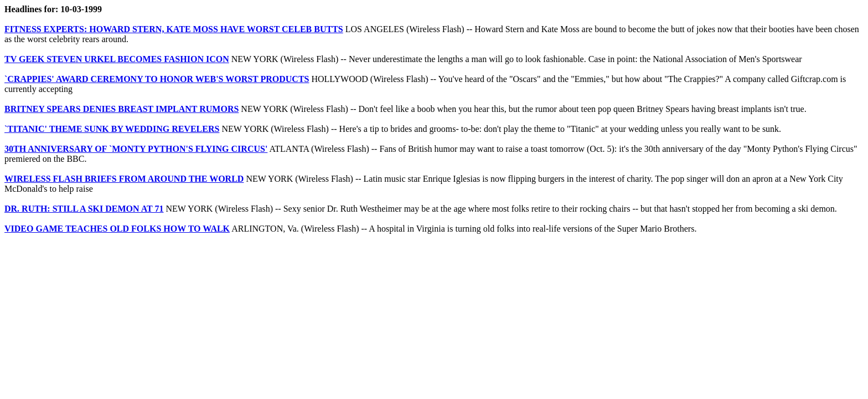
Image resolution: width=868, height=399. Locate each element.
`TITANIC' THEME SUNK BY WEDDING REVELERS (112, 129)
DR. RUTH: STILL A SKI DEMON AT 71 (84, 209)
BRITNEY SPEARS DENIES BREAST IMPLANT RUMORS (122, 109)
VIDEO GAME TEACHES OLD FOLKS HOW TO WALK (117, 229)
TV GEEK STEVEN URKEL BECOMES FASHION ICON (117, 59)
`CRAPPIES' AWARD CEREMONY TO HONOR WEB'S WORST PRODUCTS (157, 79)
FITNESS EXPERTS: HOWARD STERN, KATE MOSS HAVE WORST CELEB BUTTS (174, 29)
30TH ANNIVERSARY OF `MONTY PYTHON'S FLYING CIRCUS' (136, 149)
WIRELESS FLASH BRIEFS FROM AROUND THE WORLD (124, 179)
